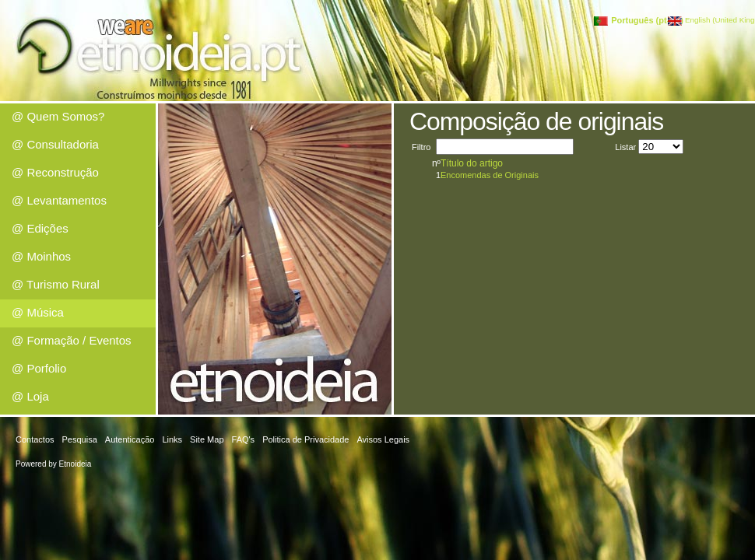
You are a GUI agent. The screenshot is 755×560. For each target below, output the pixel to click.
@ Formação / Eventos (72, 340)
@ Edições (40, 228)
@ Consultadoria (55, 144)
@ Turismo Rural (56, 284)
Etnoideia (75, 464)
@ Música (38, 312)
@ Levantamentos (59, 200)
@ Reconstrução (55, 172)
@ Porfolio (39, 368)
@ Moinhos (41, 256)
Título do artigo (472, 163)
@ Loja (30, 396)
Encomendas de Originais (490, 175)
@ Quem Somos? (58, 116)
